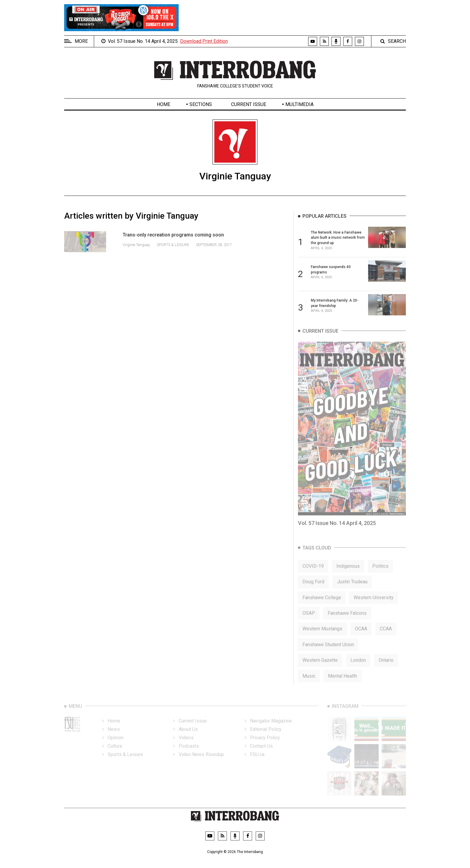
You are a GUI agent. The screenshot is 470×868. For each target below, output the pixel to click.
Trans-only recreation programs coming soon (173, 242)
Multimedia (299, 104)
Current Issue (249, 104)
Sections (201, 104)
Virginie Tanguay (137, 252)
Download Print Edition (204, 41)
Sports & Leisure (173, 252)
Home (164, 104)
